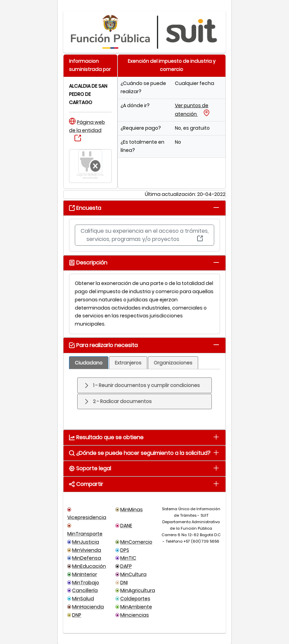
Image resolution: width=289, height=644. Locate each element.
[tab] (216, 207)
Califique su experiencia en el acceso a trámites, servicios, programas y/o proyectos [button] (145, 235)
